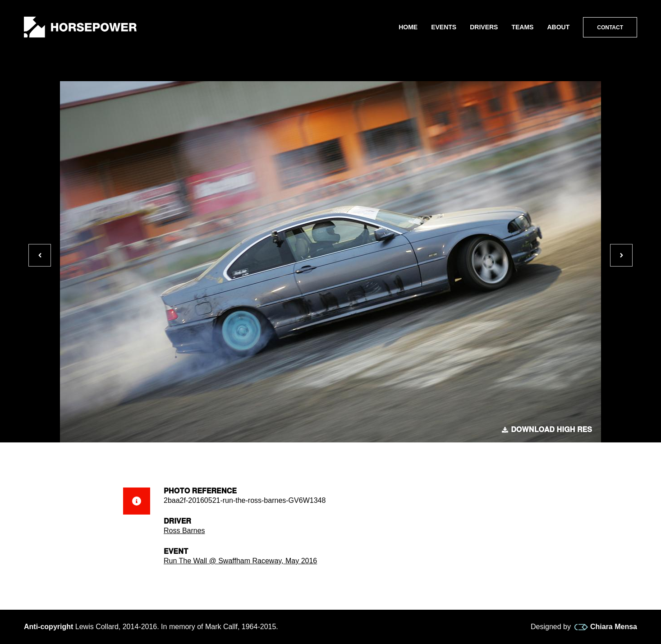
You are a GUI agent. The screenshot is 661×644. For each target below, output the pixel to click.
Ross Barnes (184, 531)
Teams (522, 27)
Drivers (484, 27)
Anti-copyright (48, 627)
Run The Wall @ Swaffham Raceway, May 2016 (240, 561)
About (558, 27)
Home (408, 27)
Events (444, 27)
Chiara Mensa (606, 627)
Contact (610, 28)
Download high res (547, 430)
